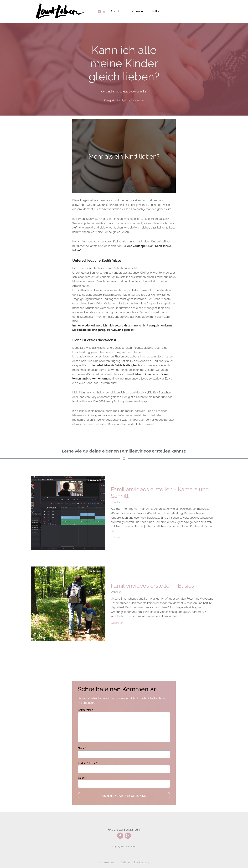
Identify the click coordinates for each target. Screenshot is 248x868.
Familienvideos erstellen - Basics (152, 586)
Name (82, 748)
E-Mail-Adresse (88, 763)
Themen (136, 11)
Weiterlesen (117, 537)
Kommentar (85, 710)
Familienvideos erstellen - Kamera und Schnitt (160, 493)
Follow (157, 11)
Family (120, 100)
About (115, 11)
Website (82, 778)
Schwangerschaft (134, 100)
